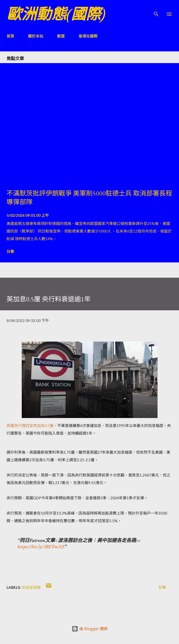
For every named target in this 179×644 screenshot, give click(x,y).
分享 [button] (10, 251)
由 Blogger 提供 (90, 629)
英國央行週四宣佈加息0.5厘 (30, 425)
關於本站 (36, 36)
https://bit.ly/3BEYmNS (41, 547)
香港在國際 (88, 36)
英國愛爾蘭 (31, 587)
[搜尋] (156, 10)
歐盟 (61, 36)
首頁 (10, 36)
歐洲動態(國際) (56, 14)
